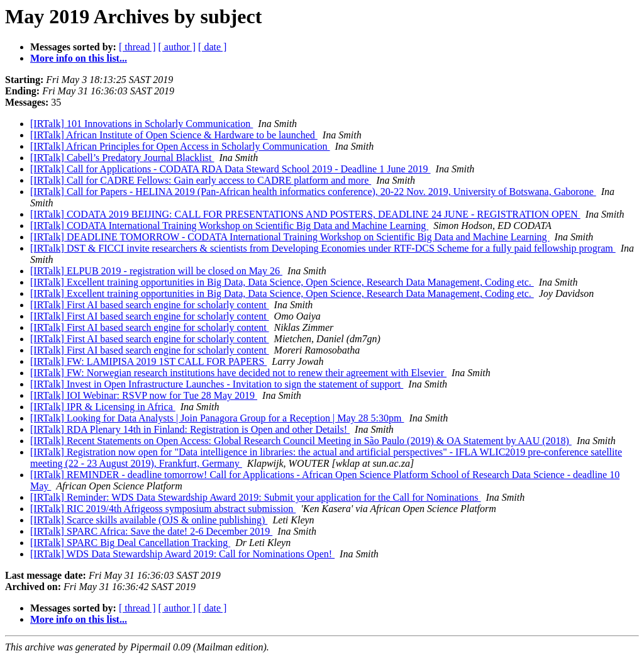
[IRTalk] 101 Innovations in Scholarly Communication (142, 124)
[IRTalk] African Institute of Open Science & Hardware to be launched (174, 135)
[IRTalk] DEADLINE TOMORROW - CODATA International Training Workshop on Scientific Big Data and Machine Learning (290, 237)
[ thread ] (137, 47)
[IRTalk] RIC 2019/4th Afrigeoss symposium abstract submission (163, 509)
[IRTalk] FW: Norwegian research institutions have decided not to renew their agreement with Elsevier (238, 373)
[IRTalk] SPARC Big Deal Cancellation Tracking (130, 543)
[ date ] (212, 47)
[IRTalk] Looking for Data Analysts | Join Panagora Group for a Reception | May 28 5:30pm (217, 418)
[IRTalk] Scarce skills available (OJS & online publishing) (149, 520)
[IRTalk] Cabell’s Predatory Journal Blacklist (122, 158)
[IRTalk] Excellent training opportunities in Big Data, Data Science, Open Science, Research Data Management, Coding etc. (282, 282)
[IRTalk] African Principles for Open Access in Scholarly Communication (180, 146)
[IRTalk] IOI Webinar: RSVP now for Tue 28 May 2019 (144, 395)
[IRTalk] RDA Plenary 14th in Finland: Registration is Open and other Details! (190, 429)
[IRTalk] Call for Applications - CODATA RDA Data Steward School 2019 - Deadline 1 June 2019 (230, 169)
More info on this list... (79, 58)
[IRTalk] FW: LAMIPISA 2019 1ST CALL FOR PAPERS (148, 361)
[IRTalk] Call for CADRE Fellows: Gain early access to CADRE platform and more (201, 180)
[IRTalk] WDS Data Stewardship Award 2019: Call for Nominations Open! (182, 554)
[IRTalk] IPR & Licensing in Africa (103, 407)
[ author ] (177, 47)
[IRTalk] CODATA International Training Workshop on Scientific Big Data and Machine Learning (229, 226)
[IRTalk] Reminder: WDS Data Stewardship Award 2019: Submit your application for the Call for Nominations (255, 497)
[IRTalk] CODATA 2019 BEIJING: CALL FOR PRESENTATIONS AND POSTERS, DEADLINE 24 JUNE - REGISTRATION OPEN (305, 214)
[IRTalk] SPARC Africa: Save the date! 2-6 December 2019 (151, 531)
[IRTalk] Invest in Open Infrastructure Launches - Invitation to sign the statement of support (217, 384)
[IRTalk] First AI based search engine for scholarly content (150, 305)
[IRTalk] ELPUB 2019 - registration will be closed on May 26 (156, 271)
